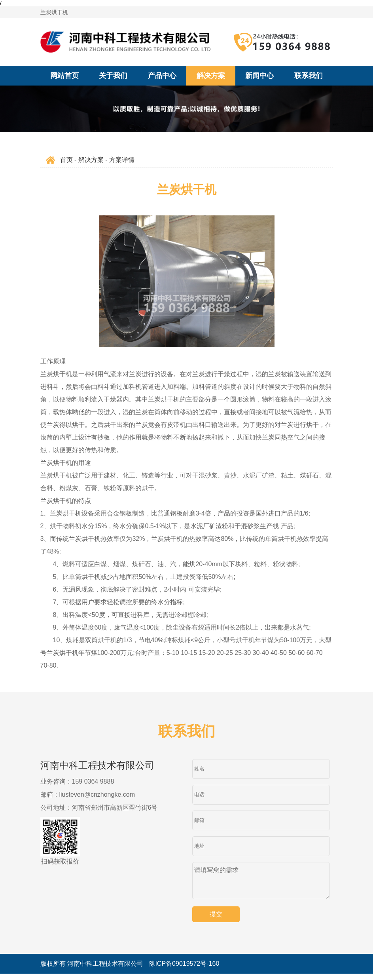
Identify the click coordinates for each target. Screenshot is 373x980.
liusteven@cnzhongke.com (97, 794)
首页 (66, 160)
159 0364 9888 (93, 781)
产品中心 (162, 76)
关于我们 (113, 76)
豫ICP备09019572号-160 (184, 970)
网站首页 (64, 76)
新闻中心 (259, 76)
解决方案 (211, 76)
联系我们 (309, 76)
